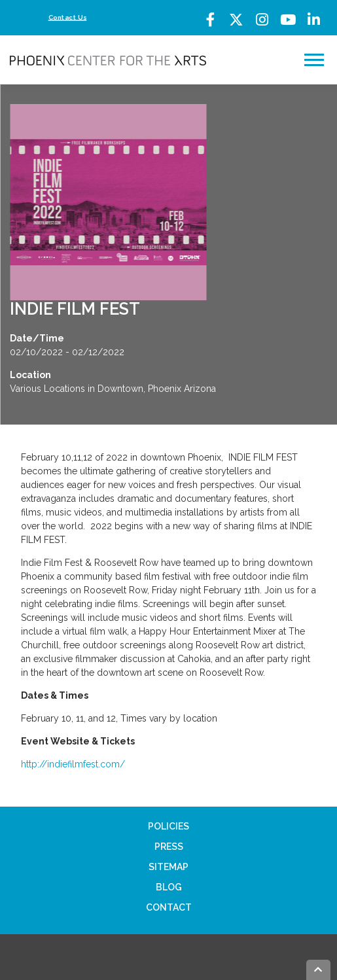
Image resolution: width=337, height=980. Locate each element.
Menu (316, 60)
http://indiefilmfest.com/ (73, 764)
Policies (168, 826)
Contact (169, 907)
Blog (169, 887)
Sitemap (168, 867)
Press (169, 847)
